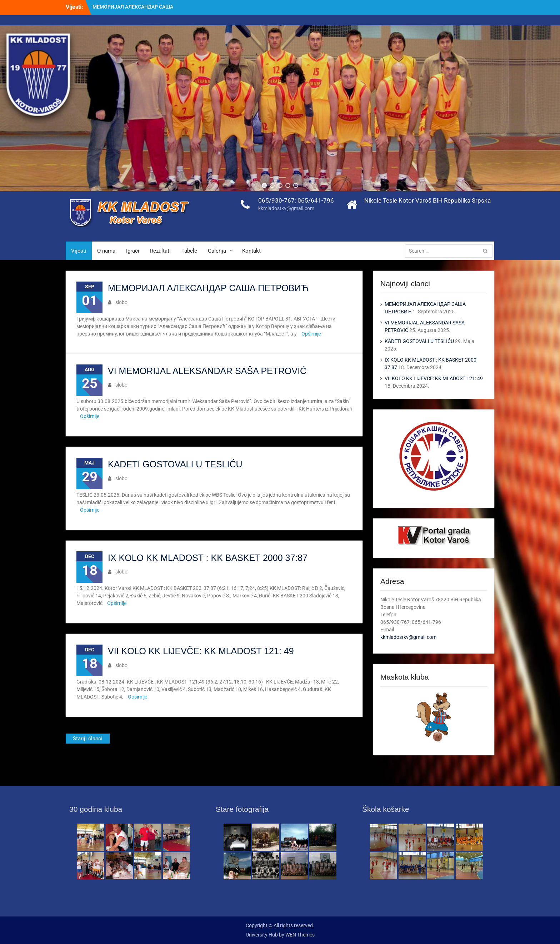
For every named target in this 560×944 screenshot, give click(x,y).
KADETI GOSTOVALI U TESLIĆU (175, 464)
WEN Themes (300, 935)
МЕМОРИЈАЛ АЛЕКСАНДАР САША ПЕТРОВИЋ (208, 288)
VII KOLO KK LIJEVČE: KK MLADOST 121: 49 (201, 651)
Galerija (217, 251)
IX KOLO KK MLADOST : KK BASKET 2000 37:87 (208, 558)
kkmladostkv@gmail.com (286, 208)
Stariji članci (88, 739)
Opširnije (311, 334)
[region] (280, 108)
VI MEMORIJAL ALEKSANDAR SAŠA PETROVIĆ (207, 371)
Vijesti (79, 251)
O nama (106, 251)
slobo (121, 302)
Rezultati (160, 251)
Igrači (133, 251)
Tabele (189, 251)
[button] (264, 185)
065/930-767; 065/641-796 (296, 200)
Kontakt (251, 251)
